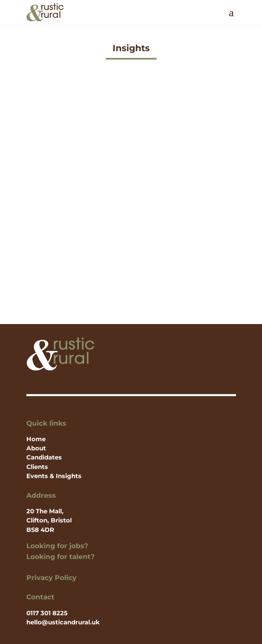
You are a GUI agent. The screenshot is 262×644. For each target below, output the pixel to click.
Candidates (44, 457)
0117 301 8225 (47, 613)
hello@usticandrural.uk (63, 622)
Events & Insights (54, 476)
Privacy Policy (51, 578)
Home (36, 439)
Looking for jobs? (57, 546)
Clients (37, 467)
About (36, 448)
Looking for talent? (61, 557)
